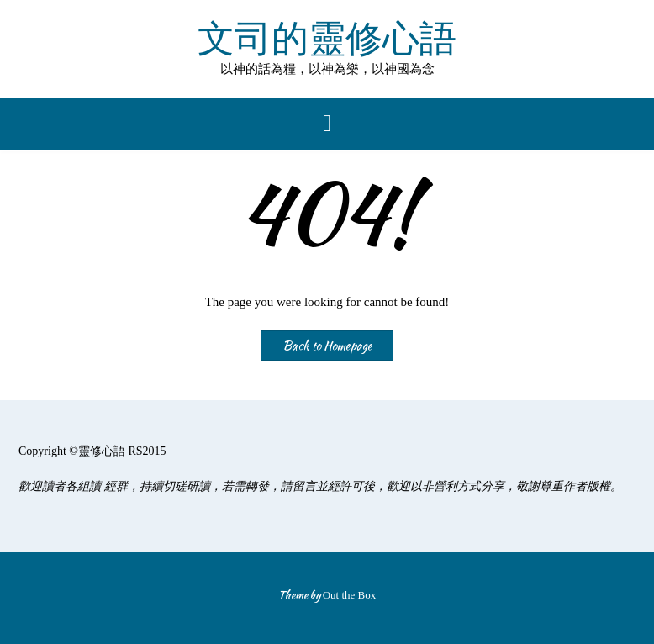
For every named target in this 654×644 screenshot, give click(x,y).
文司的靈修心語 (327, 40)
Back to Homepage (327, 346)
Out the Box (350, 595)
